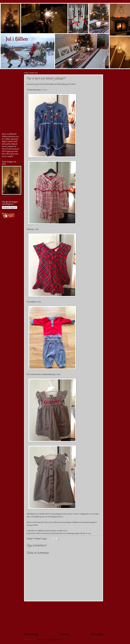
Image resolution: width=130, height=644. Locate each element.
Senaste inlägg (31, 634)
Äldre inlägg (97, 634)
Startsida (65, 634)
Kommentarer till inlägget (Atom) (50, 640)
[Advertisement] (64, 617)
